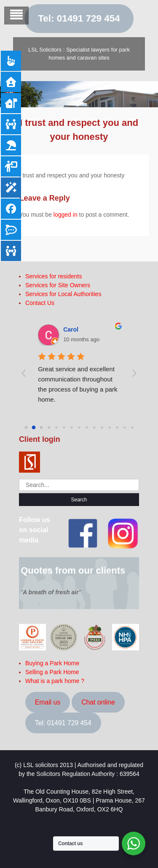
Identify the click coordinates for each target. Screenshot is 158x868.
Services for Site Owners (58, 285)
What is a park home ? (55, 681)
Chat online (98, 702)
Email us (48, 702)
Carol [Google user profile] (71, 329)
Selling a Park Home (52, 672)
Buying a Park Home (52, 663)
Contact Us (40, 303)
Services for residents (54, 276)
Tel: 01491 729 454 (79, 18)
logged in (66, 215)
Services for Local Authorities (63, 294)
